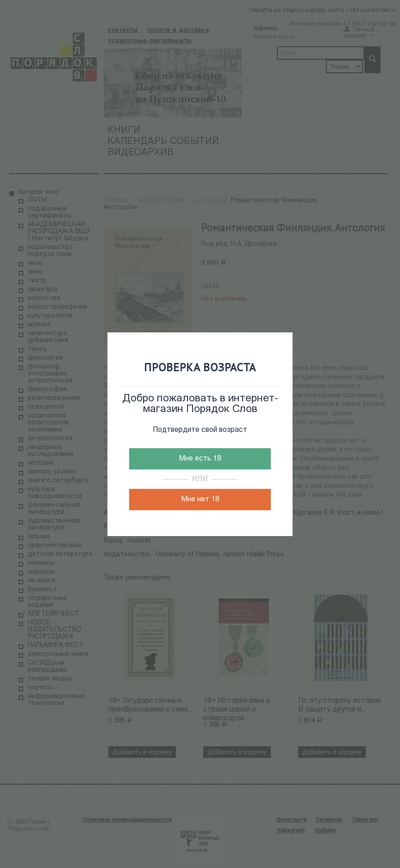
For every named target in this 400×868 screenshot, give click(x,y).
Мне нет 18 (200, 500)
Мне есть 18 (200, 459)
